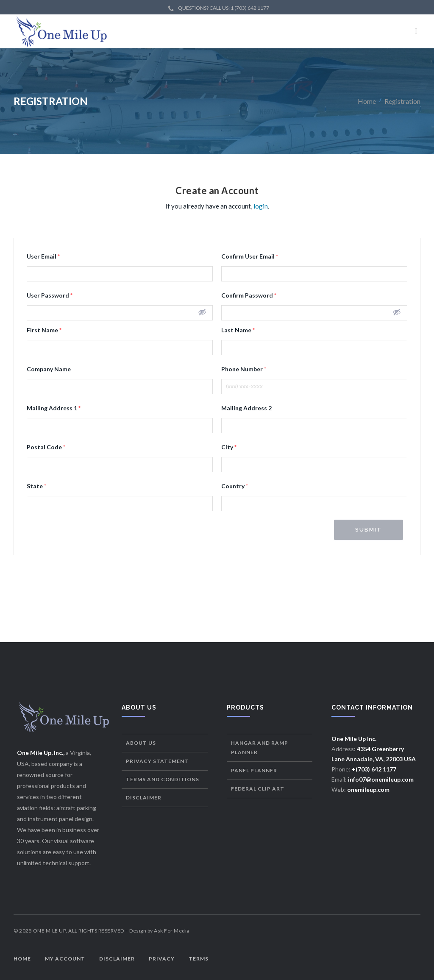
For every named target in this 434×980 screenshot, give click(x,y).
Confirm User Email (250, 256)
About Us (141, 743)
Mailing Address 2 (246, 408)
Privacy (162, 959)
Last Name (238, 330)
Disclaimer (144, 798)
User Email (43, 256)
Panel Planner (254, 770)
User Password (50, 295)
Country (235, 486)
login (261, 206)
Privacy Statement (157, 761)
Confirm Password (249, 295)
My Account (65, 959)
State (36, 486)
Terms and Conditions (163, 779)
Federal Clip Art (258, 789)
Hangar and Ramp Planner (260, 748)
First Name (44, 330)
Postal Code (46, 447)
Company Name (49, 369)
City (229, 447)
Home (367, 101)
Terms (199, 959)
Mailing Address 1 (54, 408)
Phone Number (244, 369)
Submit (369, 530)
